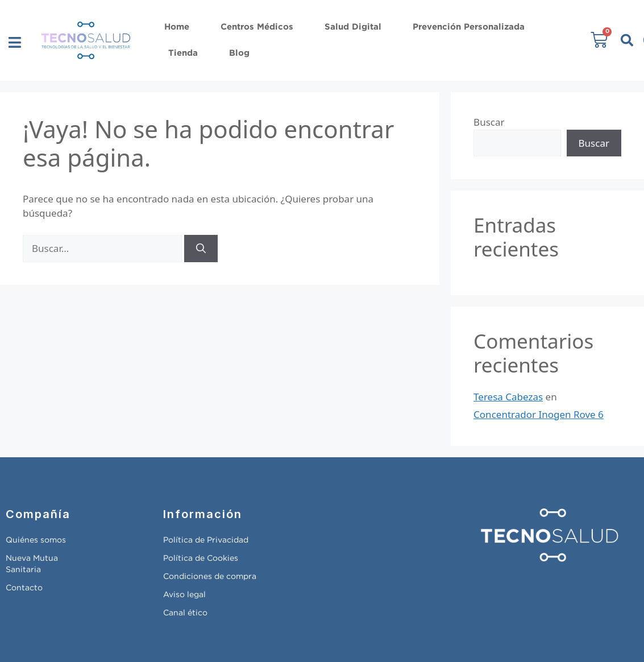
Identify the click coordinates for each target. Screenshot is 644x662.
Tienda (183, 53)
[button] (15, 43)
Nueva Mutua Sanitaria (32, 564)
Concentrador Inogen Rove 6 (539, 414)
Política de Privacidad (206, 540)
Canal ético (185, 613)
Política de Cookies (201, 558)
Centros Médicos (257, 27)
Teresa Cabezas (508, 397)
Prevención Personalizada (469, 27)
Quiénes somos (36, 540)
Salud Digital (353, 27)
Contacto (24, 588)
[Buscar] (201, 249)
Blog (239, 53)
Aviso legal (184, 595)
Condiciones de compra (210, 577)
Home (177, 27)
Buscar (489, 122)
